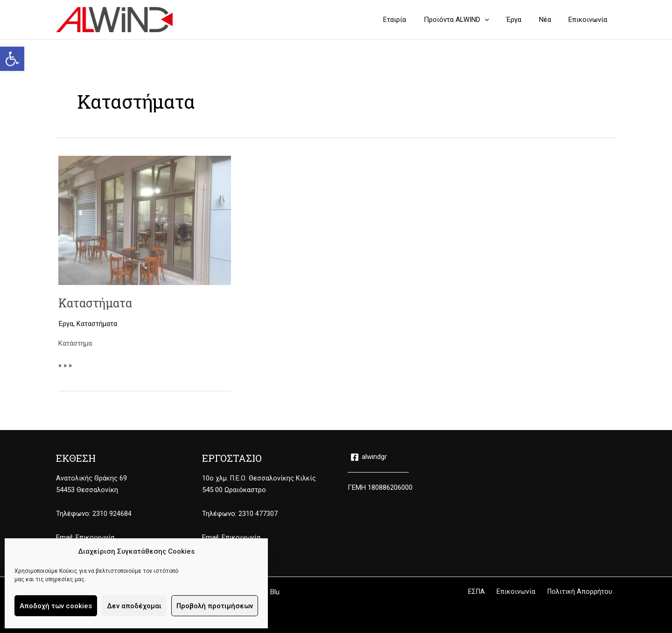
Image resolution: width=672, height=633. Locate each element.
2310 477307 (258, 514)
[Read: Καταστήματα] (145, 220)
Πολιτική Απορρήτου (583, 592)
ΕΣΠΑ (489, 592)
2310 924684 (112, 514)
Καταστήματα (97, 303)
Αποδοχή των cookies (56, 606)
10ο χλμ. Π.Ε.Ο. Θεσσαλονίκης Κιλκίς (259, 478)
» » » (65, 365)
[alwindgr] (369, 457)
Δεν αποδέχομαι (134, 606)
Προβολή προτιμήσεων (215, 606)
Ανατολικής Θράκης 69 (91, 478)
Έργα (66, 324)
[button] (12, 59)
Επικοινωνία (95, 537)
